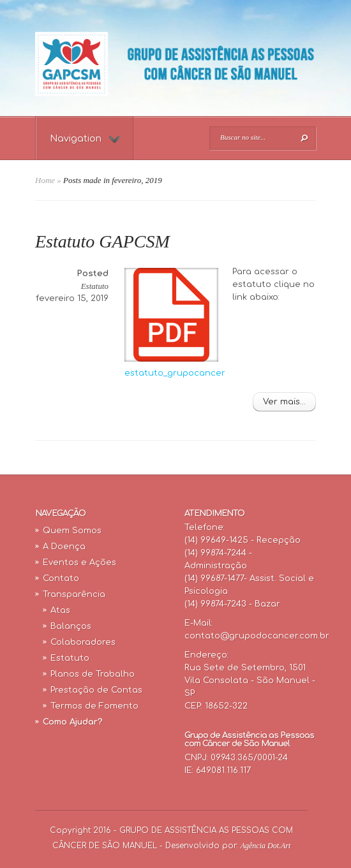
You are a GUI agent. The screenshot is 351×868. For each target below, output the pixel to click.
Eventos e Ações (79, 563)
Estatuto (95, 286)
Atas (60, 610)
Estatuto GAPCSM (102, 241)
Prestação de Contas (96, 690)
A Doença (64, 547)
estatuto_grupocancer (175, 373)
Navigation (85, 139)
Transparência (74, 594)
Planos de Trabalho (93, 674)
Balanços (71, 626)
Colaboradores (83, 642)
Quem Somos (72, 531)
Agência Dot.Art (266, 846)
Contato (61, 578)
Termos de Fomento (94, 706)
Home (45, 180)
